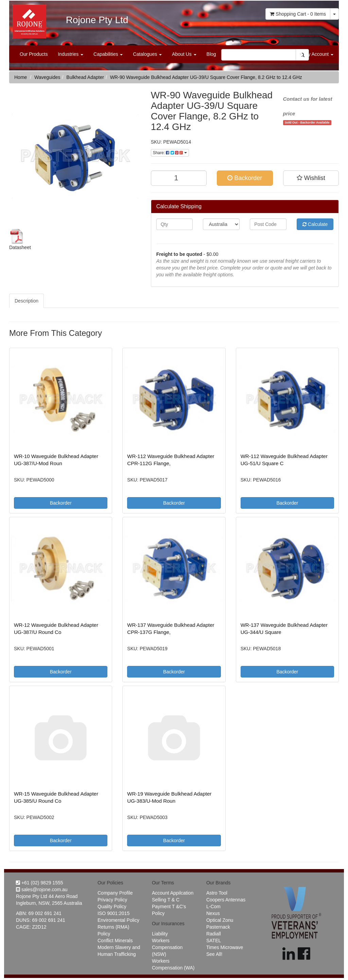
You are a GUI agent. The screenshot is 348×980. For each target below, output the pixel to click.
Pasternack (218, 927)
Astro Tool (217, 893)
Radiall (214, 934)
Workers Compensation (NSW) (167, 947)
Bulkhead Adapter (85, 77)
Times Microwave (225, 947)
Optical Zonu (220, 920)
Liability (160, 934)
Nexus (213, 913)
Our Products (34, 54)
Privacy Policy (112, 900)
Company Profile (115, 893)
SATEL (214, 941)
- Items (298, 14)
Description (27, 301)
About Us (184, 54)
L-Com (213, 906)
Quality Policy (112, 906)
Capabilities (108, 54)
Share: (170, 153)
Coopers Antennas (226, 900)
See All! (214, 954)
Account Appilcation (173, 893)
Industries (71, 54)
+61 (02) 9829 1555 (40, 883)
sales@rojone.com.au (42, 889)
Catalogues (147, 54)
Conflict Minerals (115, 941)
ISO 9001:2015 (114, 913)
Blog (211, 54)
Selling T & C (166, 900)
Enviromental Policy (118, 920)
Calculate (315, 224)
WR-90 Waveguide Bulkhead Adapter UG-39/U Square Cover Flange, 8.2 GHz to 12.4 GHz (206, 77)
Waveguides (47, 77)
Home (21, 77)
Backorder (245, 178)
